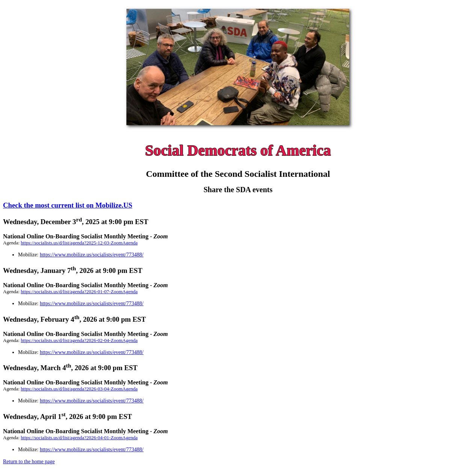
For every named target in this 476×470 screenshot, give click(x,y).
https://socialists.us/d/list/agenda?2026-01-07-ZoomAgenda (79, 291)
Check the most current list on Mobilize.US (68, 205)
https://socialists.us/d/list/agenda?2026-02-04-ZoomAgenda (79, 340)
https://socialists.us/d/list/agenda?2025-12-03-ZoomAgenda (79, 243)
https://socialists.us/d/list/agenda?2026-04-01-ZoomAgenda (79, 438)
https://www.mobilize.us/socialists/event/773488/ (92, 255)
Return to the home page (29, 462)
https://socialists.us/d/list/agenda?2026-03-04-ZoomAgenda (79, 389)
